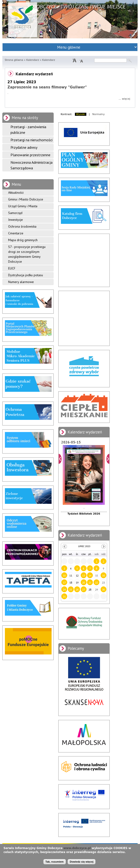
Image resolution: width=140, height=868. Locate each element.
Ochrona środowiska (22, 226)
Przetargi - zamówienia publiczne (28, 130)
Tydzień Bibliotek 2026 (84, 514)
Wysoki (81, 114)
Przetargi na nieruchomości (31, 140)
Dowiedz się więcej (82, 862)
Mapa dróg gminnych (23, 240)
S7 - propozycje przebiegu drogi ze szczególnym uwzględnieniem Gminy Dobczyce (27, 254)
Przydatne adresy (24, 147)
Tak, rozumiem (55, 862)
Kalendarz (33, 60)
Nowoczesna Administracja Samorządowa (31, 165)
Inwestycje (16, 220)
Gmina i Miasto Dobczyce (26, 199)
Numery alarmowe (21, 282)
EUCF (12, 268)
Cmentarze (16, 233)
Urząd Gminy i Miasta (23, 206)
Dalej (108, 459)
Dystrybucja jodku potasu (26, 275)
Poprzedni (60, 459)
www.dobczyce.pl (77, 848)
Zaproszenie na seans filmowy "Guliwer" (47, 87)
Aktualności (16, 192)
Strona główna (14, 60)
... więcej (124, 99)
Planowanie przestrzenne (30, 155)
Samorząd (15, 213)
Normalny (99, 114)
